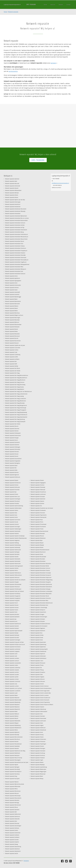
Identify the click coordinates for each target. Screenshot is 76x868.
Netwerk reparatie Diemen (12, 431)
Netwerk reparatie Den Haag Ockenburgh (16, 408)
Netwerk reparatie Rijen (37, 540)
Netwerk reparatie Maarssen (12, 698)
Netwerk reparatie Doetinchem (13, 435)
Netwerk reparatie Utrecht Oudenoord (40, 698)
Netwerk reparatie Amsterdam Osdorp (15, 246)
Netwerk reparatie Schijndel (38, 621)
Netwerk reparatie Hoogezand (13, 598)
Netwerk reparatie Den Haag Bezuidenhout (16, 378)
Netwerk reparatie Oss (36, 506)
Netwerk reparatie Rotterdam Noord (40, 596)
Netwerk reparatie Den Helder (13, 424)
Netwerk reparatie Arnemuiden (13, 285)
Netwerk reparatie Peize (37, 520)
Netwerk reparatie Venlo (37, 732)
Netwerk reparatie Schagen (37, 614)
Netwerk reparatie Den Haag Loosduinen (16, 398)
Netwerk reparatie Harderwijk (13, 547)
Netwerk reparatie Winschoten (13, 791)
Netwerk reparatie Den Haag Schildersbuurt (16, 415)
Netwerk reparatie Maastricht (13, 709)
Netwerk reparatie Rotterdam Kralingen (41, 589)
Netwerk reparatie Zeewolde (12, 819)
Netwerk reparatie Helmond (12, 577)
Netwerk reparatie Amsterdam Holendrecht (16, 230)
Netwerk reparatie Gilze (11, 513)
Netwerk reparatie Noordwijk (13, 769)
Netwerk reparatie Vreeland (38, 758)
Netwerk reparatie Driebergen (13, 447)
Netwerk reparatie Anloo (11, 276)
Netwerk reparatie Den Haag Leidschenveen (16, 394)
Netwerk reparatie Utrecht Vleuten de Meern (42, 705)
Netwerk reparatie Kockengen (13, 640)
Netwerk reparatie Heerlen (12, 568)
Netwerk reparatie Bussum (12, 343)
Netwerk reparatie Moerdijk (12, 735)
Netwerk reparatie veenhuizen (38, 721)
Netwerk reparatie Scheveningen (39, 617)
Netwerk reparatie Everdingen (13, 499)
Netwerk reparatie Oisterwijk (38, 487)
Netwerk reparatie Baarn (11, 299)
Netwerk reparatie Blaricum (12, 322)
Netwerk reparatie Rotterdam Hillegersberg (41, 580)
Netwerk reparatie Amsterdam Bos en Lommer (17, 218)
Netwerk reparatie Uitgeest (37, 677)
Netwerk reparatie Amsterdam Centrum (15, 223)
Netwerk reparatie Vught (37, 760)
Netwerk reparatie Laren (11, 654)
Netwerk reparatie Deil (11, 361)
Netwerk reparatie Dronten (12, 452)
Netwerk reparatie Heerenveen (13, 563)
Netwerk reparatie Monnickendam (14, 737)
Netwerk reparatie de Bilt (11, 357)
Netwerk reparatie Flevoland (12, 501)
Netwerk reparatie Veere (37, 723)
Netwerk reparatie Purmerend (38, 527)
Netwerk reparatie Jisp (11, 619)
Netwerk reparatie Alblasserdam (13, 190)
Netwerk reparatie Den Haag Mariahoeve (15, 401)
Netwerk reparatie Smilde (37, 635)
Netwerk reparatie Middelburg (13, 725)
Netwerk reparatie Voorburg (38, 753)
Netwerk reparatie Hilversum (12, 587)
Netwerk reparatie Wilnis (11, 789)
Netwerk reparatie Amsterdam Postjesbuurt (16, 251)
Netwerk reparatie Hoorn (11, 603)
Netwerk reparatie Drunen (12, 454)
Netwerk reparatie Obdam (37, 480)
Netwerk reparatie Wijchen (12, 782)
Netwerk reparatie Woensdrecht (13, 798)
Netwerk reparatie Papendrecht (39, 515)
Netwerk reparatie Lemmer (12, 672)
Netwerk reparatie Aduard (12, 188)
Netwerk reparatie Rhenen (37, 536)
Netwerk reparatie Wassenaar (38, 774)
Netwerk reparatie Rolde (37, 554)
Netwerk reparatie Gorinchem (13, 520)
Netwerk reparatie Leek (11, 656)
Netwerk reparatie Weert (37, 776)
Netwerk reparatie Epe (11, 492)
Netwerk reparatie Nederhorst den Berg (15, 751)
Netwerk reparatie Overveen (38, 513)
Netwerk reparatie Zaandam (12, 810)
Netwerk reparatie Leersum (12, 661)
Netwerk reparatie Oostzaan (38, 497)
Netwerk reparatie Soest (37, 640)
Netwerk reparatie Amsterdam (13, 213)
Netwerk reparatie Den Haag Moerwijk (15, 403)
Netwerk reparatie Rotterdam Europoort (41, 575)
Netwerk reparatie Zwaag (11, 844)
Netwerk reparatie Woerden (12, 800)
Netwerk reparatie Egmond (12, 475)
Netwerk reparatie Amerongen (13, 202)
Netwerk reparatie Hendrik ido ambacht (15, 580)
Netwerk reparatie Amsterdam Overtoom (16, 248)
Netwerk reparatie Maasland (12, 705)
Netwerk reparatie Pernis (37, 522)
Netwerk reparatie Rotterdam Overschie (41, 598)
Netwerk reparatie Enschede (12, 490)
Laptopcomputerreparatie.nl (12, 4)
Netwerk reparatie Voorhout (38, 755)
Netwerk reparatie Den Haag (12, 373)
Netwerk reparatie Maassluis (12, 707)
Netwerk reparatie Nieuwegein (13, 760)
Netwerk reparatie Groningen (13, 527)
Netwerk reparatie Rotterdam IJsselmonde (41, 584)
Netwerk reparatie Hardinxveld (13, 550)
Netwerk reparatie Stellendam (38, 656)
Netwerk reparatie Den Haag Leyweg (14, 396)
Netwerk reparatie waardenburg (39, 767)
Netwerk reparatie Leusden (12, 674)
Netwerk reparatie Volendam (38, 751)
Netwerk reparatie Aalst (11, 181)
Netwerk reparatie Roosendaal (38, 557)
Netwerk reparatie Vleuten (37, 746)
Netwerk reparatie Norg (11, 776)
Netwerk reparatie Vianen (37, 737)
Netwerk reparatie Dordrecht (12, 442)
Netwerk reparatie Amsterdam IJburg (14, 232)
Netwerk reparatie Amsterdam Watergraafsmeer (17, 264)
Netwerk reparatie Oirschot (37, 485)
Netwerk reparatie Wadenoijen (38, 769)
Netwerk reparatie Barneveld (12, 304)
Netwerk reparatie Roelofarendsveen (40, 550)
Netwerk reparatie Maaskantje (13, 702)
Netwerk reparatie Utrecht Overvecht (40, 700)
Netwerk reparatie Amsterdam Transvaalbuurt (17, 260)
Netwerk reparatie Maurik (12, 718)
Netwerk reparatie (13, 12)
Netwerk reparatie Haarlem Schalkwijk (15, 536)
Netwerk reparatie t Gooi (37, 661)
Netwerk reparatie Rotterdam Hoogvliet (41, 582)
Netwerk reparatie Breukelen (12, 334)
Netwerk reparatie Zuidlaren (12, 837)
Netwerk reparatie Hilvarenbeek (13, 584)
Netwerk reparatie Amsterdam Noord (15, 241)
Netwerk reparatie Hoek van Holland (14, 591)
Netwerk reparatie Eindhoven (13, 477)
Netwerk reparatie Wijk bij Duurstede (15, 784)
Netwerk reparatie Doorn (11, 440)
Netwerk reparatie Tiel (36, 668)
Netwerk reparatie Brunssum (12, 336)
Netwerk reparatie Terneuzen (38, 663)
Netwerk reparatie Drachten (12, 445)
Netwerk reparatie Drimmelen (13, 449)
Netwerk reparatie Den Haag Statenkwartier (16, 417)
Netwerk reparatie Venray (37, 735)
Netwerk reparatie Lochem (12, 686)
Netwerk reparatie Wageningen (38, 772)
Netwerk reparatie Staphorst (38, 654)
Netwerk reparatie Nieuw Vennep (14, 758)
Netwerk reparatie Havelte (12, 557)
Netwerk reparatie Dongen (12, 438)
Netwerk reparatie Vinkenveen (38, 739)
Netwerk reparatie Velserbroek (38, 730)
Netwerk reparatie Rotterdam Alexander (41, 563)
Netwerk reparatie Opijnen (37, 501)
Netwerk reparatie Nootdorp (12, 774)
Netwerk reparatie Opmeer (37, 503)
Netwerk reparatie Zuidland (12, 835)
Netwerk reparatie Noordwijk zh (13, 772)
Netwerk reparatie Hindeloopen (13, 589)
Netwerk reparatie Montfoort (13, 739)
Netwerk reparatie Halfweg (12, 543)
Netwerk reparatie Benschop (12, 313)
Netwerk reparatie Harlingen (12, 552)
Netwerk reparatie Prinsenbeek (38, 524)
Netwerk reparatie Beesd (11, 308)
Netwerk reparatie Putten (37, 529)
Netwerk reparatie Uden (37, 674)
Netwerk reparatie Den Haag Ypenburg (15, 419)
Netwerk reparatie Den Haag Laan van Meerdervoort (18, 391)
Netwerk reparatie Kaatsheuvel (13, 624)
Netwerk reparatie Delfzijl (12, 366)
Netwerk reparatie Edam (11, 465)
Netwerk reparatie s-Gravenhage (39, 607)
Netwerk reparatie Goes (11, 515)
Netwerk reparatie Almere (12, 197)
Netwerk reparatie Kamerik (12, 626)
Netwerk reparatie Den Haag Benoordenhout (17, 375)
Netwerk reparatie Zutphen (12, 842)
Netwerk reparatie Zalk (11, 812)
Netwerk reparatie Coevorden (13, 348)
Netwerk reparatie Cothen (12, 350)
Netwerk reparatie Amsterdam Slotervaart (16, 257)
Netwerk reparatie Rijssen (37, 543)
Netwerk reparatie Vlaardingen (38, 744)
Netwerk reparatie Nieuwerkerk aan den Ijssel (17, 762)
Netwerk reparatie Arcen (11, 283)
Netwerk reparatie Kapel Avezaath (14, 631)
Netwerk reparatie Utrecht (37, 684)
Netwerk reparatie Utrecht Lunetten (40, 695)
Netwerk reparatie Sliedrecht (38, 631)
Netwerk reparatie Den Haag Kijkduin (15, 389)
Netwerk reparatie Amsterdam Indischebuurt (16, 234)
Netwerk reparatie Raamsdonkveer (39, 531)
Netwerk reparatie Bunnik (12, 338)
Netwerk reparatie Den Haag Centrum (15, 382)
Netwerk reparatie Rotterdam (38, 561)
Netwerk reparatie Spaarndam (38, 642)
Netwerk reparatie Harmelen (12, 554)
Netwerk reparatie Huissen (12, 607)
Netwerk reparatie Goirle (11, 517)
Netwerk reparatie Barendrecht (13, 301)
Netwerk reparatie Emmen (12, 485)
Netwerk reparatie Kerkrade (12, 635)
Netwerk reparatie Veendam (38, 716)
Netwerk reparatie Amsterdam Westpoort (16, 269)
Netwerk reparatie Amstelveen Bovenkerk (16, 209)
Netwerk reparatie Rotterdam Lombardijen (41, 591)
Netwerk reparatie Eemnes (12, 472)
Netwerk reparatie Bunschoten (13, 341)
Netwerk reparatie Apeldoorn (13, 278)
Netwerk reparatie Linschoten (13, 681)
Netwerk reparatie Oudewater (38, 510)
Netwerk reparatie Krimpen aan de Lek (15, 644)
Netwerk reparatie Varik (37, 714)
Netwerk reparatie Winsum (12, 793)
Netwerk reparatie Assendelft (13, 292)
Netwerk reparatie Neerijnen (12, 755)
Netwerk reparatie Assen (11, 290)
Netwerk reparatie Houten (12, 605)
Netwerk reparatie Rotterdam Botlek (40, 566)
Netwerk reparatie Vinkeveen (38, 741)
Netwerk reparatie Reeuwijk (38, 533)
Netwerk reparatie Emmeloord (13, 483)
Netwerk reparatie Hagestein (12, 540)
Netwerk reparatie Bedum (12, 306)
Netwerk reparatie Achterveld (13, 186)
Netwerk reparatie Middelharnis (13, 728)
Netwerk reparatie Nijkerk (12, 765)
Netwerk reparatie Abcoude (12, 183)
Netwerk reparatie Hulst (11, 612)
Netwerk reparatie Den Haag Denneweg (15, 385)
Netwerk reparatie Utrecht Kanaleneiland (41, 688)
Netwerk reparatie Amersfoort (13, 204)
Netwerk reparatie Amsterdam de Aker (15, 225)
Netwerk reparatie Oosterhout (38, 492)
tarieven (53, 63)
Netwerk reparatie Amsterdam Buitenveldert (16, 220)
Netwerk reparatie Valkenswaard (39, 711)
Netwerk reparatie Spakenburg (38, 644)
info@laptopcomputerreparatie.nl (60, 183)
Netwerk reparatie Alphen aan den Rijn (15, 200)
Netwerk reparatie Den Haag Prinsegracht (16, 410)
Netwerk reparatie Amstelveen (13, 207)
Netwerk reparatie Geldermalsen (13, 508)
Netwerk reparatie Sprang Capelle (39, 649)
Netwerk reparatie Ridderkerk (38, 538)
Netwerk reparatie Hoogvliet (12, 600)
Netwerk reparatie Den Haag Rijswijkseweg (16, 412)
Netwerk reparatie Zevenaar (12, 823)
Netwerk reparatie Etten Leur (12, 497)
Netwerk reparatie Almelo (12, 195)
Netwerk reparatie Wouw (11, 807)
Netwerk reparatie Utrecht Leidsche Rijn (41, 693)
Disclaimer (26, 861)
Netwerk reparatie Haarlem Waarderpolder (16, 538)
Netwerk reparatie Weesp (37, 779)
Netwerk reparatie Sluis (36, 633)
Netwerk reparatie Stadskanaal (38, 651)
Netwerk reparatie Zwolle (12, 853)
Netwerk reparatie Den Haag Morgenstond (16, 405)
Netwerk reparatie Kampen (12, 628)
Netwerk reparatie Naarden (12, 748)
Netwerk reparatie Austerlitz (12, 294)
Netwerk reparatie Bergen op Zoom (14, 315)
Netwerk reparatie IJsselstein (12, 617)
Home (5, 12)
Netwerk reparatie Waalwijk (38, 765)
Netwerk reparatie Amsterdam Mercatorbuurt (17, 237)
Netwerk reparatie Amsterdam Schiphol (15, 253)
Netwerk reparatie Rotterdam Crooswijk (41, 573)
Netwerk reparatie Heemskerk (13, 559)
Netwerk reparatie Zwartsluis (12, 849)
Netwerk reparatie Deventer (12, 429)
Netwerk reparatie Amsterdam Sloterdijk (15, 255)
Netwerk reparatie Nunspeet (12, 779)
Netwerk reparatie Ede (11, 468)
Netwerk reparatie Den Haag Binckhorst (15, 380)
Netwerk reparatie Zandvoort (13, 816)
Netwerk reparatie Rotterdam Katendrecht (41, 587)
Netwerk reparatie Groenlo (12, 524)
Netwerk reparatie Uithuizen (38, 681)
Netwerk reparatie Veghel (37, 725)
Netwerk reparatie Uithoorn (38, 679)
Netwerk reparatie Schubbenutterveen (40, 624)
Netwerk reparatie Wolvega (12, 803)
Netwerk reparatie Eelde (11, 470)
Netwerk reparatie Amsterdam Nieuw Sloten (16, 239)
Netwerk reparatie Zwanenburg (13, 847)
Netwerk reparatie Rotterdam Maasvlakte (41, 594)
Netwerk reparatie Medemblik (13, 721)
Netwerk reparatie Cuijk (11, 352)
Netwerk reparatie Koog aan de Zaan (14, 642)
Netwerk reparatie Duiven (12, 456)
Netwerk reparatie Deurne (12, 426)
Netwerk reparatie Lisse (11, 684)
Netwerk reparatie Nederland (13, 753)
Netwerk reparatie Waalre (37, 762)
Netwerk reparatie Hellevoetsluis (13, 575)
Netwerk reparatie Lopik (11, 693)
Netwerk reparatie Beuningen (13, 318)
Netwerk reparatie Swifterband (38, 658)
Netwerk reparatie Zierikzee (12, 828)
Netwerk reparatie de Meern (12, 359)
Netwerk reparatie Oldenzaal (38, 490)
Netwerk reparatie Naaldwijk (12, 746)
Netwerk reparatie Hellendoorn (13, 573)
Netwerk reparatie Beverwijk (12, 320)
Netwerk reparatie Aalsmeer (12, 179)
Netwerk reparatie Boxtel (11, 329)
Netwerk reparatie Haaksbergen (13, 529)
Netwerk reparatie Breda (11, 331)
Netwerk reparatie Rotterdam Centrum (40, 568)
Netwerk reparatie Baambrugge (13, 297)
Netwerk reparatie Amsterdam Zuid (14, 271)
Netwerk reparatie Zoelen (12, 830)
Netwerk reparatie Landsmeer (13, 649)
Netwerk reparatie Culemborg (13, 355)
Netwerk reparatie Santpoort (38, 610)
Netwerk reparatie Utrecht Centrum (40, 686)
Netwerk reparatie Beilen (11, 311)
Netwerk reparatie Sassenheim (38, 612)
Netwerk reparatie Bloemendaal (13, 324)
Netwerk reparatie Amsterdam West (14, 267)
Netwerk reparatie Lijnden (12, 677)
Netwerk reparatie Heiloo (12, 570)
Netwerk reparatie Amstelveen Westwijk (15, 211)
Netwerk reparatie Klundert (12, 638)
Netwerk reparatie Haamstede (13, 531)
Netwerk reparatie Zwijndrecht (13, 851)
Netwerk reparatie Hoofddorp (13, 594)
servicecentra (13, 71)
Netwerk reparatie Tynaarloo (38, 672)
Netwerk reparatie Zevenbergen (13, 826)
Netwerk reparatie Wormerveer (13, 805)
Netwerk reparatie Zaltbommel (13, 814)
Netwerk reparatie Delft (11, 364)
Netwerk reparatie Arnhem (12, 288)
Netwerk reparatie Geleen (12, 510)
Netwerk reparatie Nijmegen (12, 767)
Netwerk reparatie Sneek (37, 638)
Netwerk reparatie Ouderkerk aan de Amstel (42, 508)
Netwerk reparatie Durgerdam (13, 461)
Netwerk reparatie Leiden (12, 665)
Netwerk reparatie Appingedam (13, 281)
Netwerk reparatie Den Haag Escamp (14, 387)
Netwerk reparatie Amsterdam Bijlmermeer (16, 216)
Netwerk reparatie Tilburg (37, 670)
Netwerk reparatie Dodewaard (13, 433)
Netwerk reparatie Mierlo (11, 730)
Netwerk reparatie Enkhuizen (13, 487)
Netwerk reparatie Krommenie (13, 647)
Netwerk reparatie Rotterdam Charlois (40, 570)
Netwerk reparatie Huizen (12, 610)
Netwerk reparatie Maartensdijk (13, 700)
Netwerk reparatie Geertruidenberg (14, 506)
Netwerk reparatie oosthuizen (38, 494)
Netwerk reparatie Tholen (37, 665)
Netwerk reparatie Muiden (12, 741)
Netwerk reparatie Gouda (12, 522)
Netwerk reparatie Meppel (12, 723)
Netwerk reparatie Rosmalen (38, 559)
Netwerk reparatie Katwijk (12, 633)
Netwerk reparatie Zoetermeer (13, 833)
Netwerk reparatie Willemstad (13, 786)
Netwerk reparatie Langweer (12, 651)
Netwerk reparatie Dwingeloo (13, 463)
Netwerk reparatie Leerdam (12, 658)
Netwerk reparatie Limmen (12, 679)
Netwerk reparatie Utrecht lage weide (40, 691)
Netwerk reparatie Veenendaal (38, 718)
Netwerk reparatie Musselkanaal (13, 744)
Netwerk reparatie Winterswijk (13, 796)
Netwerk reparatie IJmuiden (12, 614)
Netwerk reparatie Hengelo (12, 582)
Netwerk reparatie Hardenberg (13, 545)
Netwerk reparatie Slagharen (38, 628)
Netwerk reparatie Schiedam (38, 619)
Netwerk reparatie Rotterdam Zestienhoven (42, 603)
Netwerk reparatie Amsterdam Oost (14, 244)
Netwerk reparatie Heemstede (13, 561)
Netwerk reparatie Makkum (12, 714)
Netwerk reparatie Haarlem (12, 533)
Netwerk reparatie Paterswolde (38, 517)
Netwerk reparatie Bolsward (12, 327)
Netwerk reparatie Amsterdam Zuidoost (15, 274)
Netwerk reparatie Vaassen (37, 707)
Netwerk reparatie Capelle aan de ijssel (15, 345)
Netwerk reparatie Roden (37, 547)
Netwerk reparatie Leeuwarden (13, 663)
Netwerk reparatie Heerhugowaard (14, 566)
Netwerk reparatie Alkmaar (12, 193)
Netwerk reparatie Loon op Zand (13, 688)
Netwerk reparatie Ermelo (12, 494)
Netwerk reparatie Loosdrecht (13, 691)
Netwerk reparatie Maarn (11, 695)
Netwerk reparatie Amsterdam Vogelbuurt (16, 262)
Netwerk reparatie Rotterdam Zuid (39, 605)
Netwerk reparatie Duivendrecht (13, 459)
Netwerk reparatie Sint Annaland (39, 626)
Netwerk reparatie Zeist (11, 821)
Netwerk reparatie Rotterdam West (39, 600)
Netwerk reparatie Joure (11, 621)
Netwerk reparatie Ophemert (38, 499)
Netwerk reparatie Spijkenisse (38, 647)
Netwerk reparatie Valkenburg (38, 709)
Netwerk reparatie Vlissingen (38, 748)
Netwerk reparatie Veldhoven (38, 728)
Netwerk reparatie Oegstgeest (38, 483)
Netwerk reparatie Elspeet (12, 480)
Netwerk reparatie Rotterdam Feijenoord (41, 577)
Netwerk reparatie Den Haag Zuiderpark (15, 421)
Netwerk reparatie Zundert (12, 840)
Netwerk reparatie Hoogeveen (13, 596)
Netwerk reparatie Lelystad (12, 670)
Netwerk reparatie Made (11, 711)
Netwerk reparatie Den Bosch (13, 368)
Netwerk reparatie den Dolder (13, 371)
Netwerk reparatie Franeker (12, 503)
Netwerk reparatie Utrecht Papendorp (40, 702)
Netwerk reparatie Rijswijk (37, 545)
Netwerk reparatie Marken (12, 716)
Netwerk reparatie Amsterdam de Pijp (15, 227)
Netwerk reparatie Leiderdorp (13, 668)
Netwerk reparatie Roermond (38, 552)
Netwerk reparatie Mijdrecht (12, 732)
